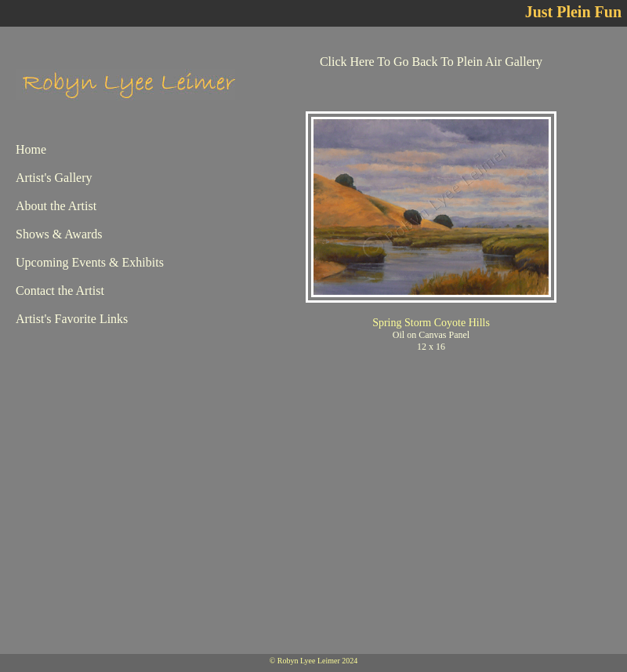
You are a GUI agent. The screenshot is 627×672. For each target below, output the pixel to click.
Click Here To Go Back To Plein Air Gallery (431, 62)
